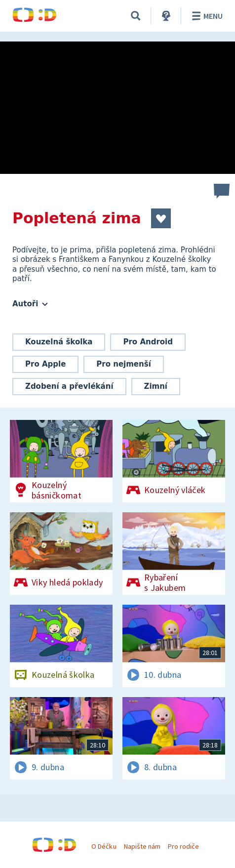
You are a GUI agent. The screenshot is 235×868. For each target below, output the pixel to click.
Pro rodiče (183, 846)
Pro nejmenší (123, 364)
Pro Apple (45, 364)
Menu (206, 16)
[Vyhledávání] (136, 16)
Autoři (30, 304)
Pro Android (148, 342)
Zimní (156, 386)
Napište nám (142, 846)
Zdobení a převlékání (69, 386)
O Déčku (104, 846)
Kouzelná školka (59, 342)
